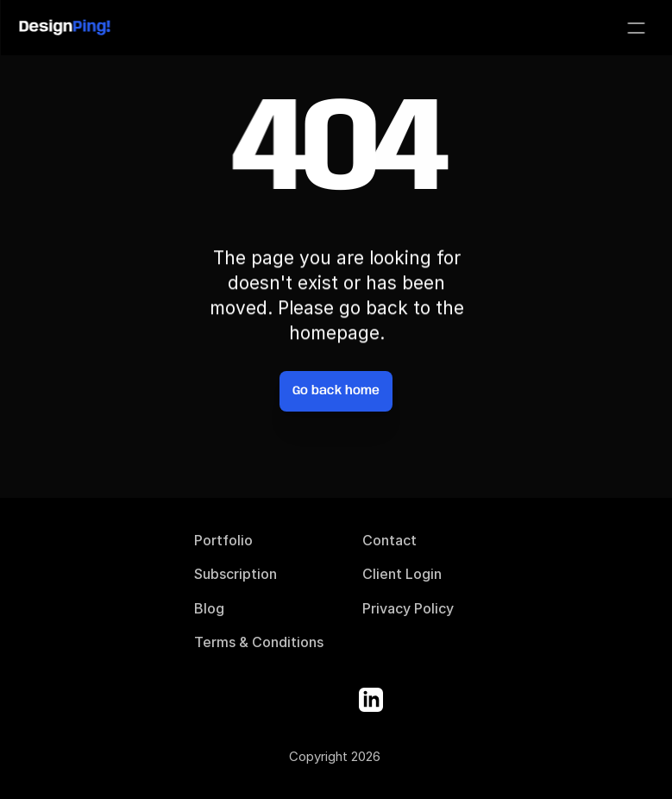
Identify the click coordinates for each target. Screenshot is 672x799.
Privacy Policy (408, 608)
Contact (389, 540)
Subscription (236, 574)
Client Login (402, 574)
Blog (209, 608)
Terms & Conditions (259, 642)
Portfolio (223, 540)
